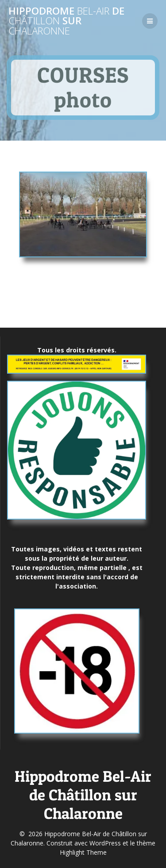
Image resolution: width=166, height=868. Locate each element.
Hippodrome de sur (66, 21)
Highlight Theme (83, 852)
